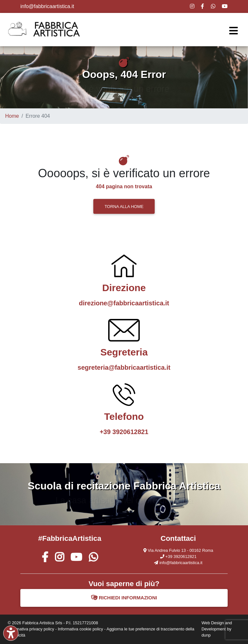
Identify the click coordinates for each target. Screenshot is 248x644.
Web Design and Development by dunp (217, 629)
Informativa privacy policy (31, 629)
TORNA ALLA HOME (124, 207)
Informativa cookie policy (80, 629)
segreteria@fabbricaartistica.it (124, 367)
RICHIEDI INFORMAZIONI (124, 598)
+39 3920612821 (124, 432)
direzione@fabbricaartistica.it (124, 303)
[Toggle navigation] (233, 31)
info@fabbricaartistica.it (47, 6)
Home (12, 116)
